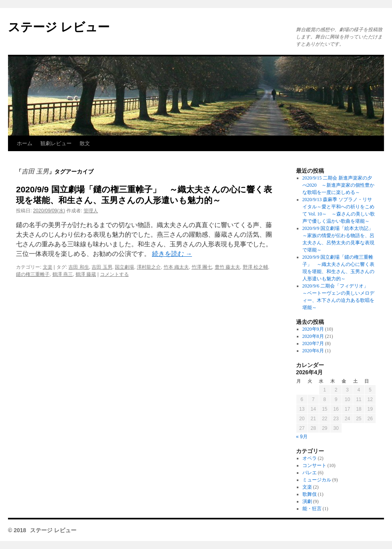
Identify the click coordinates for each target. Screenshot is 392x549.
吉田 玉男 (102, 267)
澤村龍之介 (149, 267)
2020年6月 (313, 351)
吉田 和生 (79, 267)
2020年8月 (313, 336)
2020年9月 (313, 329)
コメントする (114, 274)
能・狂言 (312, 509)
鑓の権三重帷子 (33, 274)
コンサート (314, 465)
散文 (85, 143)
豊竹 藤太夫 (227, 267)
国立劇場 (124, 267)
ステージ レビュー (59, 27)
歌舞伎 (310, 494)
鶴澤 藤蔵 (86, 274)
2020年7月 (313, 343)
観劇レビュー (56, 143)
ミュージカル (317, 480)
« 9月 (302, 437)
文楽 (48, 267)
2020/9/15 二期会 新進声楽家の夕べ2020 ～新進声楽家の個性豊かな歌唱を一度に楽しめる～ (338, 185)
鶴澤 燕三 (63, 274)
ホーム (25, 143)
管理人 (91, 211)
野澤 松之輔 (255, 267)
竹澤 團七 (202, 267)
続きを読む (172, 254)
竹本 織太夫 (176, 267)
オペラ (310, 458)
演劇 (307, 501)
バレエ (310, 473)
